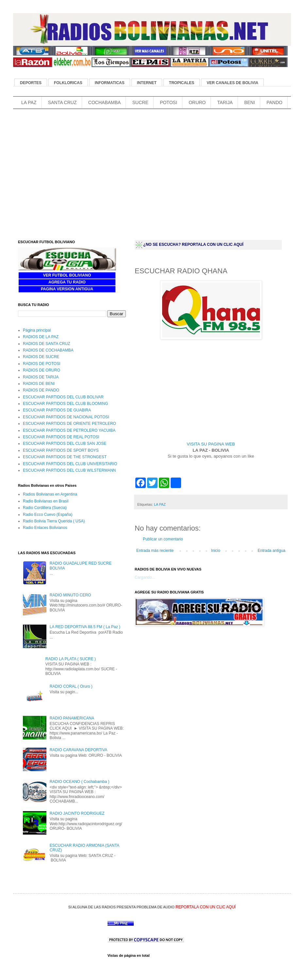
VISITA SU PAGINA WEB (211, 444)
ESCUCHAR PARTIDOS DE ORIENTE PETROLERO (69, 424)
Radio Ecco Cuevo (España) (48, 515)
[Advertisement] (132, 121)
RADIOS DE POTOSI (42, 364)
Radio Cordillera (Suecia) (45, 508)
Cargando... (145, 577)
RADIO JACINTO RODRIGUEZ (77, 813)
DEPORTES (31, 83)
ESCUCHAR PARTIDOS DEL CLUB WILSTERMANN (69, 470)
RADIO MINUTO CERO (70, 595)
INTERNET (147, 83)
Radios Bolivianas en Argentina (50, 494)
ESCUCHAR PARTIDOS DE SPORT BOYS (61, 450)
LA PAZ (29, 102)
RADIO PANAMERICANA (72, 718)
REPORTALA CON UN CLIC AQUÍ (206, 907)
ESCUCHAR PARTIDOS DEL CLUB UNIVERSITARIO (70, 464)
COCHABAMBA (105, 102)
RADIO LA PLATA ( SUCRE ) (71, 659)
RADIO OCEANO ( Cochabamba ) (80, 782)
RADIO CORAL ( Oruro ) (71, 686)
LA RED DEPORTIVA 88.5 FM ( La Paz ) (85, 627)
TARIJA (225, 102)
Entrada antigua (271, 551)
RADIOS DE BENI (39, 384)
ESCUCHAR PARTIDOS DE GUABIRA (57, 410)
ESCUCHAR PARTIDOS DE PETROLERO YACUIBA (69, 430)
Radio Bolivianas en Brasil (46, 501)
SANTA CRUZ (62, 102)
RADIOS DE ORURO (42, 370)
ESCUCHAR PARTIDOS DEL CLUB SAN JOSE (65, 444)
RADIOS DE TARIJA (41, 377)
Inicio (216, 551)
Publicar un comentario (163, 539)
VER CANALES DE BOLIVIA (232, 83)
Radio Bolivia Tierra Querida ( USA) (54, 521)
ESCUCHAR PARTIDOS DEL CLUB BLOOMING (66, 404)
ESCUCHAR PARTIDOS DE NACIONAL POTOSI (66, 417)
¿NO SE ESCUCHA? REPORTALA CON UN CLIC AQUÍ (193, 245)
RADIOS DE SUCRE (41, 357)
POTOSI (169, 102)
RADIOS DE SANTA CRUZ (46, 344)
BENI (250, 102)
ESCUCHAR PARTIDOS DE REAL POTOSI (61, 437)
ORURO (197, 102)
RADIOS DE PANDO (41, 390)
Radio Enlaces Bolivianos (45, 528)
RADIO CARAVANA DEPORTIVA (78, 750)
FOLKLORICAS (68, 83)
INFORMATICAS (110, 83)
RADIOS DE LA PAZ (41, 337)
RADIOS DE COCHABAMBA (48, 350)
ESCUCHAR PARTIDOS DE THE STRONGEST (65, 457)
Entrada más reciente (155, 551)
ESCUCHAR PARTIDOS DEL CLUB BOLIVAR (63, 397)
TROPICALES (182, 83)
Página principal (37, 330)
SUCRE (140, 102)
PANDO (274, 102)
